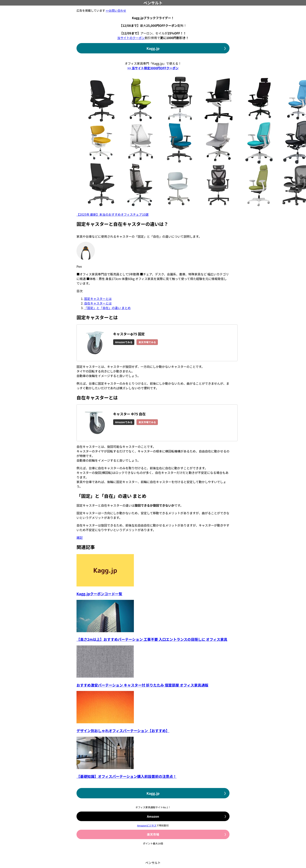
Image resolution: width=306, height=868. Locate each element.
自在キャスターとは (98, 303)
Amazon (153, 816)
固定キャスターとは (98, 299)
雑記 (80, 537)
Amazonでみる (124, 342)
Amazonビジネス (147, 825)
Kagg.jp (153, 48)
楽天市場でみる (147, 342)
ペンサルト (153, 3)
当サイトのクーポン (131, 38)
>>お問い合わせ (116, 10)
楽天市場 (153, 834)
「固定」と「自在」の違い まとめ (107, 308)
